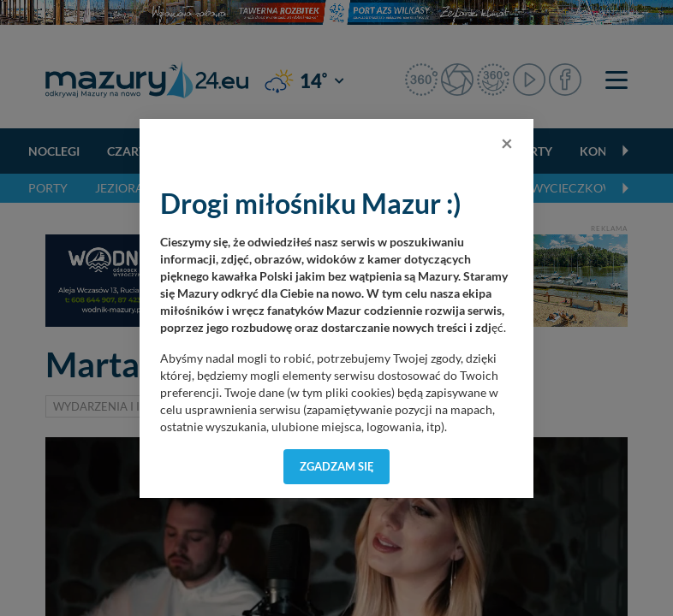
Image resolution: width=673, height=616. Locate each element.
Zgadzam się (337, 466)
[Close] (507, 143)
